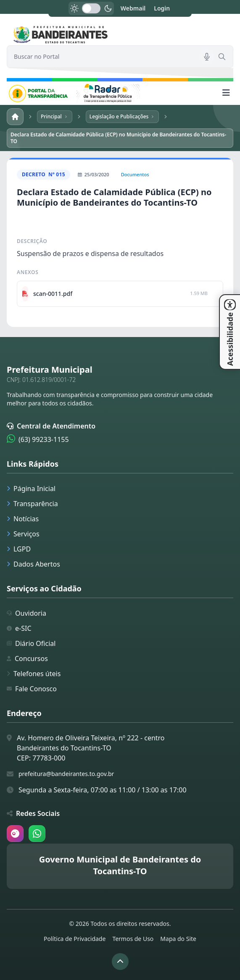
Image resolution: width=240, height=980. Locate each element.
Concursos (27, 659)
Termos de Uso (133, 939)
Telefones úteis (34, 674)
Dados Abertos (33, 564)
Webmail (133, 8)
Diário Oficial (31, 643)
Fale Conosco (32, 689)
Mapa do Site (178, 939)
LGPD (19, 549)
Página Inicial (31, 489)
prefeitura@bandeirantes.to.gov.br (66, 774)
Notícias (23, 519)
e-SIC (19, 628)
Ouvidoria (26, 613)
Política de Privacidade (75, 939)
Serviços (23, 534)
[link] (120, 35)
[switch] (91, 8)
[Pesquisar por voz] (207, 57)
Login (162, 8)
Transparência (32, 504)
